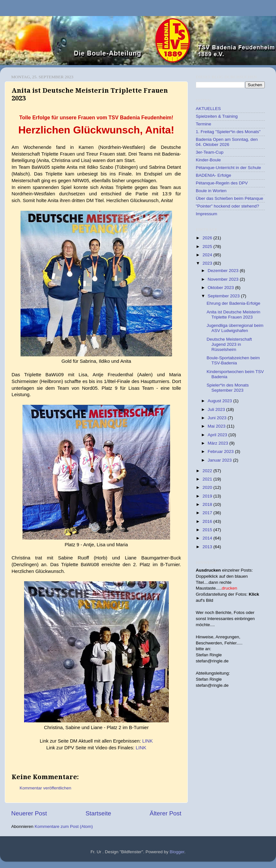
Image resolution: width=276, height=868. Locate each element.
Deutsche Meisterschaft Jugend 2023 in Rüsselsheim (229, 344)
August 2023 (220, 401)
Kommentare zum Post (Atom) (64, 826)
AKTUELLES (208, 109)
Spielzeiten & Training (217, 116)
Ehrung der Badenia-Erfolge (233, 303)
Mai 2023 (217, 426)
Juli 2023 (217, 409)
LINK (147, 741)
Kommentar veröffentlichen (45, 788)
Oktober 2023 (221, 288)
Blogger (177, 852)
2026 (208, 238)
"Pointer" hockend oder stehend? (227, 206)
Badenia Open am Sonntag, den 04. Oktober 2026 (227, 142)
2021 (208, 479)
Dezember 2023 (224, 271)
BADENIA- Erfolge (213, 175)
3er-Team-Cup (210, 152)
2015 (208, 530)
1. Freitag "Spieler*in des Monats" (228, 132)
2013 (208, 547)
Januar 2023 (220, 460)
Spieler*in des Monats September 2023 (228, 388)
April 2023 (218, 435)
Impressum (207, 214)
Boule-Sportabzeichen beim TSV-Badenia (233, 360)
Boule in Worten (211, 191)
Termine (203, 124)
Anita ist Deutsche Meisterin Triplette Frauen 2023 (233, 315)
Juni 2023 (218, 418)
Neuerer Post (29, 813)
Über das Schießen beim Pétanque (229, 198)
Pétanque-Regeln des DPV (222, 183)
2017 (208, 513)
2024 (208, 255)
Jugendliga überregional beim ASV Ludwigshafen (235, 328)
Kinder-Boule (208, 160)
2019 (208, 496)
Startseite (98, 813)
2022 (208, 471)
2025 (208, 247)
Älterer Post (165, 813)
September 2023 (224, 296)
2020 (208, 487)
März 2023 (219, 443)
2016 (208, 521)
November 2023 (224, 279)
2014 (208, 538)
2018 (208, 504)
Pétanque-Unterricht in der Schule (228, 168)
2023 (208, 263)
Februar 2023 (221, 451)
